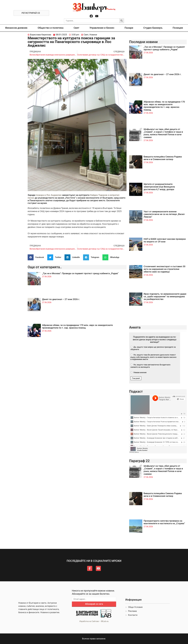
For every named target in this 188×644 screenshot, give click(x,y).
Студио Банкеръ (153, 28)
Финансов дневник (16, 28)
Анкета (135, 327)
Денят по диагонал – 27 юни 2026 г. (61, 299)
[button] (37, 257)
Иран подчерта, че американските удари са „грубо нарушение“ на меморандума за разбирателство (165, 297)
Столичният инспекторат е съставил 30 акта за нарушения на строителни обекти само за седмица (164, 269)
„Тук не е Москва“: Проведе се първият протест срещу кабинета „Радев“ (80, 273)
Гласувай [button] (136, 378)
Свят (76, 28)
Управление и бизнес (102, 28)
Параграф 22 (139, 461)
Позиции (178, 28)
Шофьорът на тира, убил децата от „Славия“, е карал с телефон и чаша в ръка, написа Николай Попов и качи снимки (163, 133)
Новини (93, 35)
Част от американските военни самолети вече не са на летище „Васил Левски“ (164, 214)
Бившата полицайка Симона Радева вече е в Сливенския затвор (163, 158)
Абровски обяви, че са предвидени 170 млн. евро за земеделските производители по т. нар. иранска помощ (77, 326)
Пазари (129, 28)
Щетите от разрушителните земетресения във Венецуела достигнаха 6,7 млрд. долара (159, 187)
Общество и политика (51, 28)
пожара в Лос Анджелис (49, 195)
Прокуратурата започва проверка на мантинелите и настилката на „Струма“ (164, 522)
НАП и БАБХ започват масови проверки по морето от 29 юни (165, 240)
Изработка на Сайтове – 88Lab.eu (94, 621)
